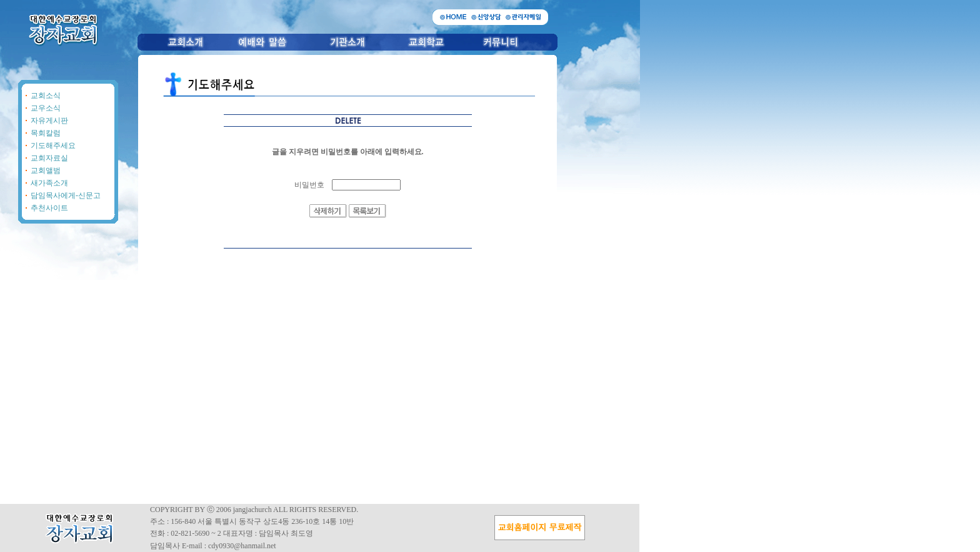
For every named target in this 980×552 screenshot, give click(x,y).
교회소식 (46, 96)
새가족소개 (49, 183)
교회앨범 (46, 170)
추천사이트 (49, 208)
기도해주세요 (53, 145)
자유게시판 (49, 121)
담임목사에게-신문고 (66, 195)
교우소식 (46, 108)
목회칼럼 (46, 133)
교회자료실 (49, 158)
